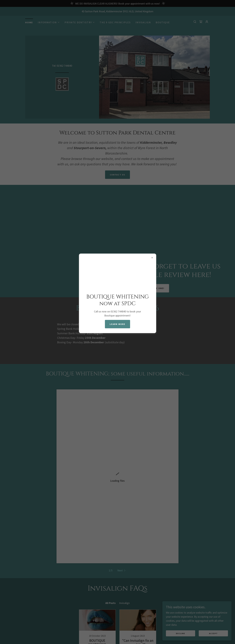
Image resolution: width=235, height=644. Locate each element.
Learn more (118, 324)
